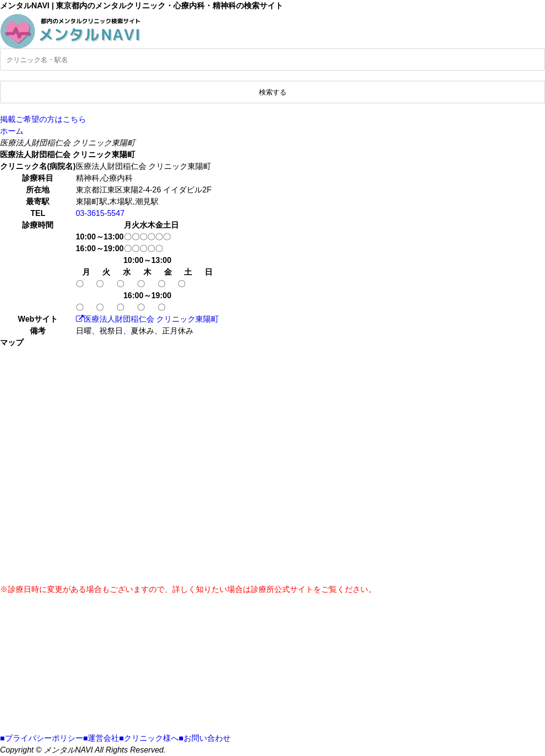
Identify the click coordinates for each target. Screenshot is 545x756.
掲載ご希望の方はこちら (43, 119)
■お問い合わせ (205, 738)
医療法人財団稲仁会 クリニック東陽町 (147, 319)
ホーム (12, 131)
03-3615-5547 (100, 213)
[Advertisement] (272, 664)
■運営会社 (101, 738)
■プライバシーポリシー (42, 738)
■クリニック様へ (149, 738)
